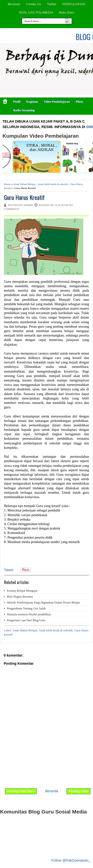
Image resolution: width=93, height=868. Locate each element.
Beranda (14, 4)
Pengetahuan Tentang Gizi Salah (26, 608)
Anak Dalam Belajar (24, 184)
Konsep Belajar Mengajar (22, 591)
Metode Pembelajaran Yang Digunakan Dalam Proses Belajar (44, 603)
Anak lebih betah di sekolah (53, 184)
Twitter (52, 4)
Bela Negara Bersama (20, 597)
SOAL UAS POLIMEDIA (36, 12)
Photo (79, 102)
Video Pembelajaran (57, 102)
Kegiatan (32, 102)
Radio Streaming (24, 110)
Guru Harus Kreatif (24, 197)
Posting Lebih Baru (21, 791)
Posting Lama (78, 791)
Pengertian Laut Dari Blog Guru (26, 620)
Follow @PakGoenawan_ (71, 860)
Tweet (9, 570)
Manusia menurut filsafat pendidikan (29, 614)
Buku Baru (67, 12)
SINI (89, 127)
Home (7, 184)
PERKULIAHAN (74, 4)
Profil (17, 102)
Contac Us (34, 4)
